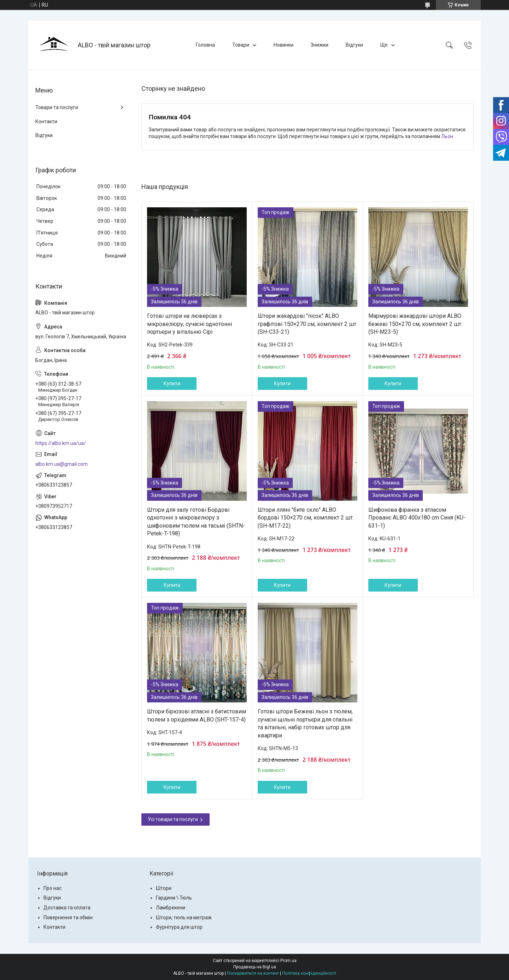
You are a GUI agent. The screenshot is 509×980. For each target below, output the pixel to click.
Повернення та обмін (68, 917)
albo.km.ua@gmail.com (62, 464)
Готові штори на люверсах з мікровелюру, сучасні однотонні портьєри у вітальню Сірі (189, 324)
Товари (241, 45)
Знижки (320, 45)
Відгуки (354, 45)
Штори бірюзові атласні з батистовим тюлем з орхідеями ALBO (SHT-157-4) (197, 715)
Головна (205, 45)
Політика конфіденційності (309, 973)
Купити (172, 384)
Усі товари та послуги (173, 819)
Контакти (46, 121)
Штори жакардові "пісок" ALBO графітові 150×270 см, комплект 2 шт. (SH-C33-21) (308, 324)
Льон (447, 136)
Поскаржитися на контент (253, 973)
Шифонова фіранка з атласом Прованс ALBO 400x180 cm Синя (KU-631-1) (417, 518)
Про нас (52, 888)
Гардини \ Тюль (174, 898)
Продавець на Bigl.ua (255, 967)
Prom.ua (288, 961)
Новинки (283, 45)
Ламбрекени (171, 908)
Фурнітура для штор (179, 927)
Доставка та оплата (67, 908)
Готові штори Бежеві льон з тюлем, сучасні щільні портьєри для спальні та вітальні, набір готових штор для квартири (305, 723)
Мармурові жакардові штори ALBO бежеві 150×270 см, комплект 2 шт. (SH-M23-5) (415, 324)
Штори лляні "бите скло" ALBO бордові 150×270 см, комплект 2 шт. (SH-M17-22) (306, 518)
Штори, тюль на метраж (184, 917)
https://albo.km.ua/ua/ (61, 443)
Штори (164, 888)
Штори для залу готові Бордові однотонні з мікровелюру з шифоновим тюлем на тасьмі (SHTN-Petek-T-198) (196, 522)
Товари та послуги (57, 107)
